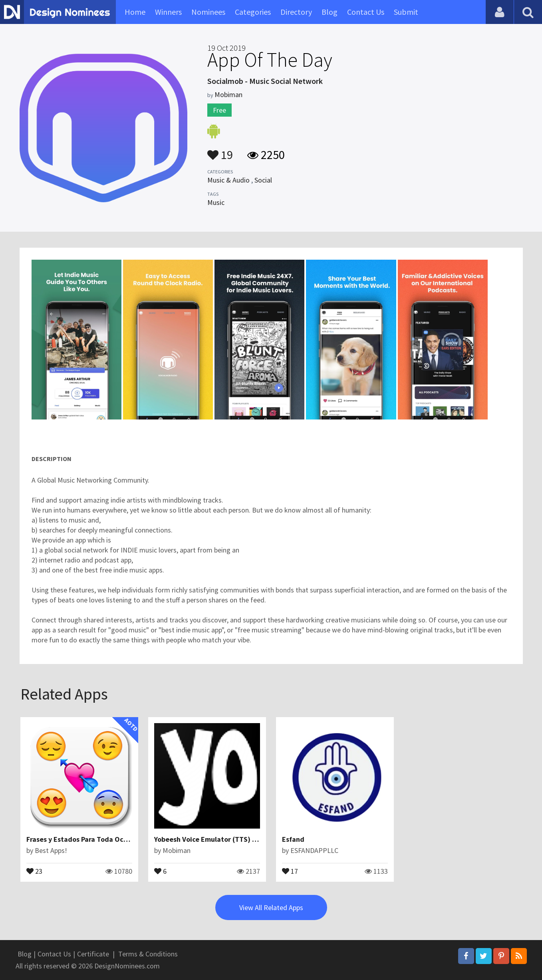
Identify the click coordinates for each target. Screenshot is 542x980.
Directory (296, 12)
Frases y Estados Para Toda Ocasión (83, 839)
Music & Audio (228, 180)
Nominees (208, 12)
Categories (253, 12)
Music (216, 202)
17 (290, 871)
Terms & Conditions (148, 954)
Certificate (93, 954)
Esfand (293, 839)
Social (263, 180)
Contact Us (366, 12)
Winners (168, 12)
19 (220, 151)
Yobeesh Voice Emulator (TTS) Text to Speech (227, 839)
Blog (330, 12)
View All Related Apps (271, 907)
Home (135, 12)
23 (34, 871)
